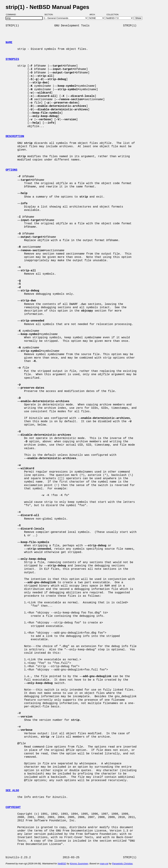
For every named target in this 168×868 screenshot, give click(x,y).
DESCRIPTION (15, 136)
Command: (12, 15)
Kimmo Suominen (79, 864)
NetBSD (62, 864)
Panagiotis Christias (122, 864)
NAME (9, 42)
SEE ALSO (12, 791)
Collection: (113, 15)
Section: (50, 15)
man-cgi (104, 864)
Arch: (94, 15)
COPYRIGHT (13, 807)
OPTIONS (11, 170)
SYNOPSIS (12, 59)
